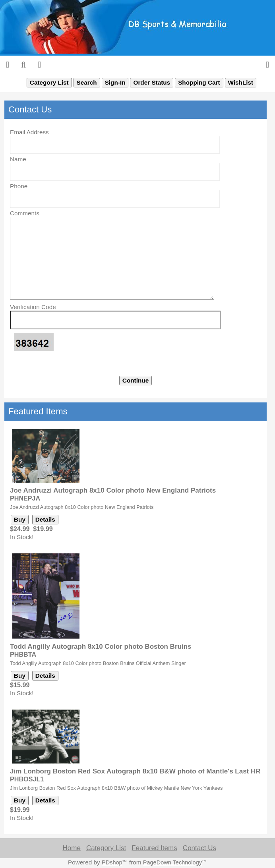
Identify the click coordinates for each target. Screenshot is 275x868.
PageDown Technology (172, 862)
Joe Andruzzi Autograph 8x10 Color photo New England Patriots (113, 490)
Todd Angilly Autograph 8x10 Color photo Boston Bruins (101, 647)
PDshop (112, 862)
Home (71, 848)
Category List (106, 848)
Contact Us (199, 848)
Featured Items (154, 848)
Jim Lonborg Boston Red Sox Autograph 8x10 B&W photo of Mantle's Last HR (135, 771)
